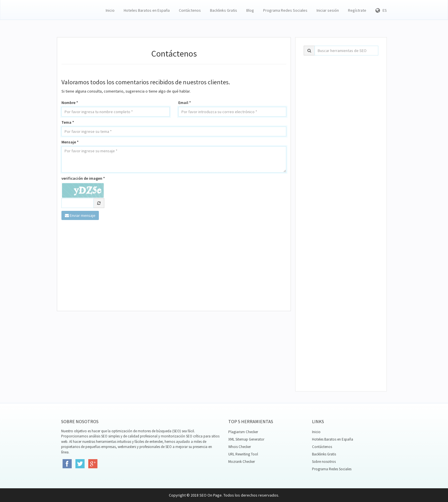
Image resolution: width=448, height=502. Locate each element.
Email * (185, 103)
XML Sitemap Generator (246, 439)
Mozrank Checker (242, 462)
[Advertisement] (174, 266)
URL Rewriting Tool (243, 454)
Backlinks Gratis (224, 10)
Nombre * (70, 103)
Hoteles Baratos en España (147, 10)
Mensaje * (70, 142)
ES (381, 10)
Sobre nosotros (324, 462)
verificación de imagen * (83, 178)
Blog (250, 10)
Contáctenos (190, 10)
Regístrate (357, 10)
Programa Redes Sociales (285, 10)
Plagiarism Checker (243, 432)
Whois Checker (240, 447)
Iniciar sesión (328, 10)
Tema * (68, 122)
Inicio (110, 10)
